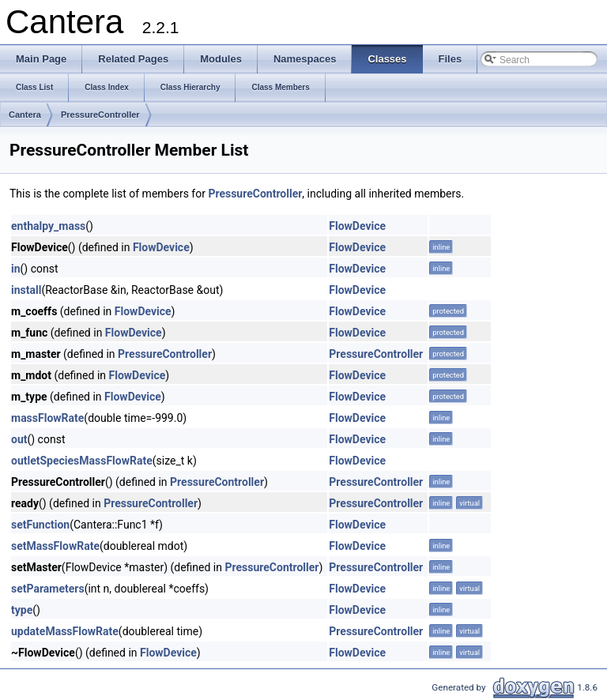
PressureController (100, 115)
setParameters (48, 589)
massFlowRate (47, 418)
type (22, 610)
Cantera (25, 115)
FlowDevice (357, 226)
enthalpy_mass (48, 226)
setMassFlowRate (55, 546)
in (16, 269)
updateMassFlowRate (65, 631)
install (26, 290)
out (19, 439)
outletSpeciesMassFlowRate (82, 461)
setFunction (40, 525)
